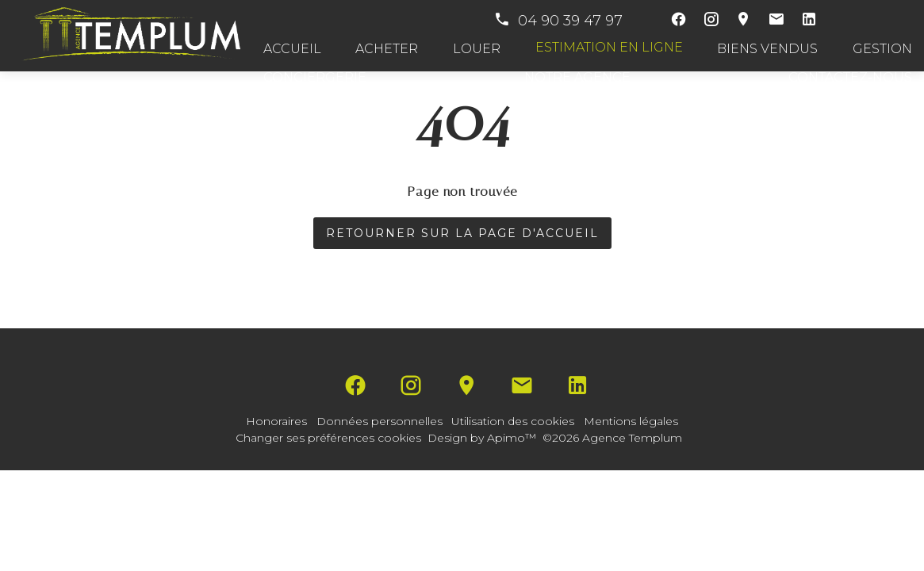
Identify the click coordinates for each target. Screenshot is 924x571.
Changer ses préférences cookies (328, 438)
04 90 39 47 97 (558, 21)
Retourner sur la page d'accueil (462, 233)
